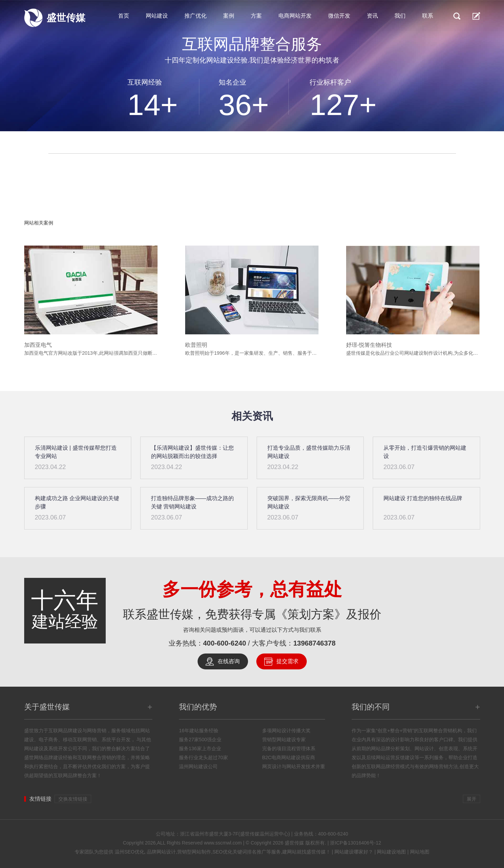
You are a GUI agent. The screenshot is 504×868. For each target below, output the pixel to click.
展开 (472, 799)
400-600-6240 (225, 643)
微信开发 (339, 16)
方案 (256, 16)
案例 (229, 16)
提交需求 (287, 661)
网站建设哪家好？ (354, 852)
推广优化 (196, 16)
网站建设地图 (391, 852)
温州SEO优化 (130, 852)
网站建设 (157, 16)
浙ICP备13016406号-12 (355, 843)
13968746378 (314, 643)
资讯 (372, 16)
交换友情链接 (73, 799)
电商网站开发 (295, 16)
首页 (124, 16)
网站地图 (420, 852)
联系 (428, 16)
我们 (400, 16)
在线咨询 (229, 661)
